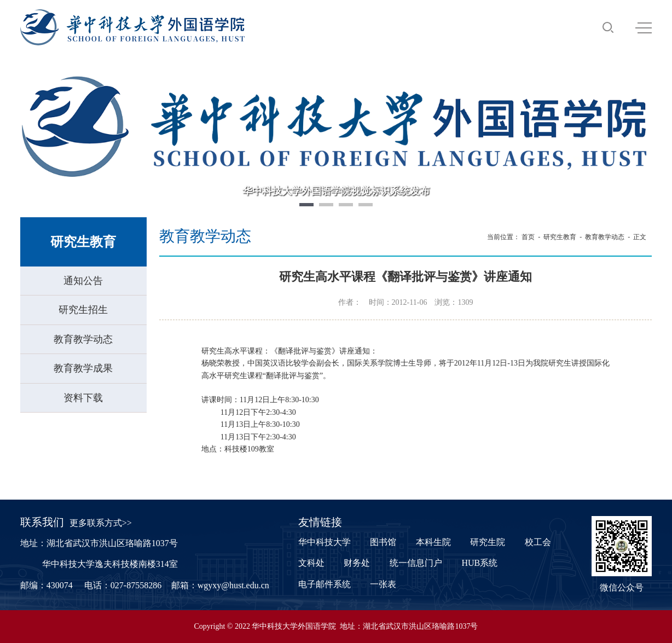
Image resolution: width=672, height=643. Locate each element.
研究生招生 (83, 310)
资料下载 (83, 398)
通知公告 (83, 281)
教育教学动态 (83, 339)
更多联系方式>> (101, 523)
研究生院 (488, 542)
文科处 (311, 563)
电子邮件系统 (325, 584)
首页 (528, 237)
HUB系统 (479, 563)
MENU (644, 28)
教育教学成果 (83, 368)
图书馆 (383, 542)
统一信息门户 (416, 563)
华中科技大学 (325, 542)
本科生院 (433, 542)
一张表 (383, 584)
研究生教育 (560, 237)
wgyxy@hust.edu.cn (233, 585)
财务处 (357, 563)
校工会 (538, 542)
